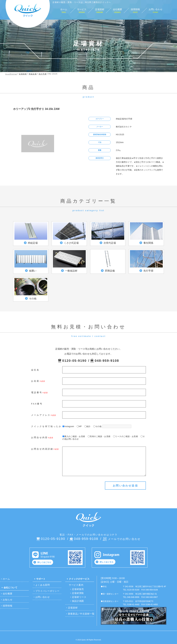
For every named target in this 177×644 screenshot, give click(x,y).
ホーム (6, 579)
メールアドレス (41, 415)
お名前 (35, 381)
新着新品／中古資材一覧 (81, 614)
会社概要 (8, 594)
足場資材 (73, 608)
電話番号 (37, 392)
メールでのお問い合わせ (124, 539)
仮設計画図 (78, 601)
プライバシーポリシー (47, 591)
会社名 (35, 370)
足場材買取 (78, 593)
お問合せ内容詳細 (42, 449)
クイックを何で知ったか (46, 426)
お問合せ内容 (39, 437)
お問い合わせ (43, 597)
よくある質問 (43, 585)
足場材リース (79, 597)
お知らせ (8, 600)
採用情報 (8, 606)
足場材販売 (78, 589)
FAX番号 (37, 404)
